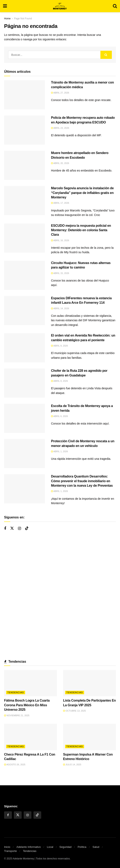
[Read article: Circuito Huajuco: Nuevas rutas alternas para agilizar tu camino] (24, 275)
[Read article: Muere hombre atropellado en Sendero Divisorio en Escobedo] (24, 165)
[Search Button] (115, 6)
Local (50, 847)
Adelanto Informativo (28, 847)
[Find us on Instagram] (19, 529)
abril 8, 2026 (59, 346)
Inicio (7, 847)
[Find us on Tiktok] (27, 528)
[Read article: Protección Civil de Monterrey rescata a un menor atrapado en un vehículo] (24, 454)
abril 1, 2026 (59, 451)
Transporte (10, 851)
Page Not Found (23, 19)
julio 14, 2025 (72, 765)
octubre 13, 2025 (74, 711)
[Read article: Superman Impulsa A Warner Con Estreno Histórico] (89, 737)
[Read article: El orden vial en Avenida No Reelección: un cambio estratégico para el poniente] (24, 348)
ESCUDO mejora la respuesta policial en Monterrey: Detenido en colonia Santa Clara (81, 230)
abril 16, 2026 (60, 240)
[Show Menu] (5, 6)
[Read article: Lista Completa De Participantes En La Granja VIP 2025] (89, 683)
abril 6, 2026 (59, 416)
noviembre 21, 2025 (17, 715)
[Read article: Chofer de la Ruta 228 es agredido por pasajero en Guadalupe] (24, 383)
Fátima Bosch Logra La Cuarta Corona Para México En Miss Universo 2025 (27, 705)
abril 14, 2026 (60, 308)
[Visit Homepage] (60, 6)
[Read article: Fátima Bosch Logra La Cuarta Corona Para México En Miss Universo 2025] (31, 683)
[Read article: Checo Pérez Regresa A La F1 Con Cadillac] (31, 737)
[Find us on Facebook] (5, 529)
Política (82, 847)
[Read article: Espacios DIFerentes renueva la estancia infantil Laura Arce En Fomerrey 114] (24, 311)
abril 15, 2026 (60, 273)
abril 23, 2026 (60, 128)
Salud (96, 847)
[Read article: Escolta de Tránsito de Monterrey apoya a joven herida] (24, 418)
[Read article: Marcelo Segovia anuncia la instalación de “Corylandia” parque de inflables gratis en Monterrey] (24, 201)
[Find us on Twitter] (12, 528)
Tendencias (16, 692)
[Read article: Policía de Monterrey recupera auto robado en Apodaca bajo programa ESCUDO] (24, 130)
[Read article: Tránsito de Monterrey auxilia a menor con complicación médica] (24, 95)
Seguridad (65, 847)
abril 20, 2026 (60, 163)
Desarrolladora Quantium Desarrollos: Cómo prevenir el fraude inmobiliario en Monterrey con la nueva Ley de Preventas (82, 481)
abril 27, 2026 (60, 93)
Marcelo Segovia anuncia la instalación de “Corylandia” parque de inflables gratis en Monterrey (82, 193)
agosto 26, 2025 (15, 765)
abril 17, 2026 (60, 203)
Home (7, 19)
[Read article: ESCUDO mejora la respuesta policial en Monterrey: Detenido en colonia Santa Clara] (24, 238)
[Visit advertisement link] (60, 596)
